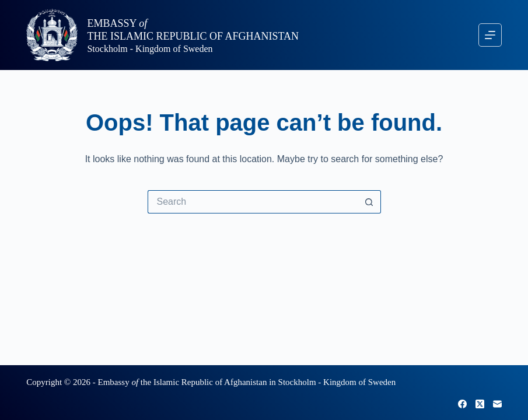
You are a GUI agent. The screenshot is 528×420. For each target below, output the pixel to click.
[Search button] (369, 202)
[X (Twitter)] (480, 404)
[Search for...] (253, 202)
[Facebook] (462, 404)
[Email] (497, 404)
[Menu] (490, 35)
